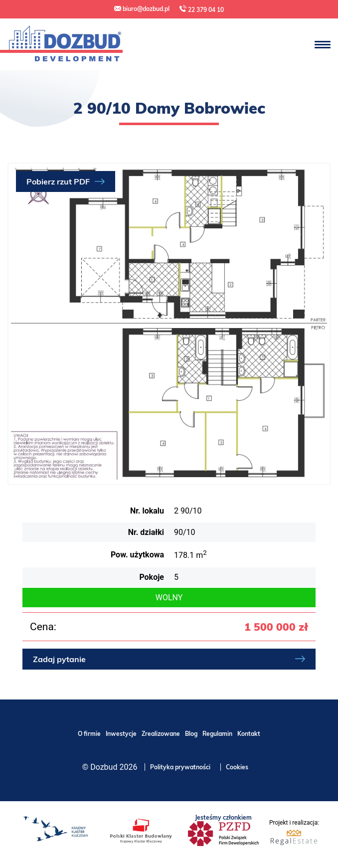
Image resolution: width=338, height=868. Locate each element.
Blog (191, 734)
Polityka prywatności (180, 767)
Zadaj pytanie (59, 659)
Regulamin (217, 734)
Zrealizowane (161, 734)
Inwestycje (121, 734)
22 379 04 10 (202, 9)
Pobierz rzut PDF (58, 181)
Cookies (237, 767)
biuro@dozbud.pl (142, 9)
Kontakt (249, 734)
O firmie (89, 734)
